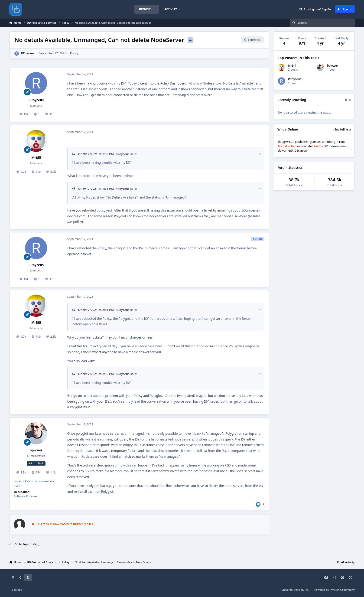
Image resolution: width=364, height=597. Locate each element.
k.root (341, 142)
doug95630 (286, 142)
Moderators (38, 456)
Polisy (74, 53)
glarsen (315, 142)
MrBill (36, 158)
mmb (344, 146)
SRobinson (331, 146)
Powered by (335, 590)
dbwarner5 (285, 151)
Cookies (17, 590)
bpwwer (36, 450)
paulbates (302, 142)
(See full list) (342, 129)
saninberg (328, 142)
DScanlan (301, 151)
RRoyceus (28, 53)
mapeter (307, 146)
